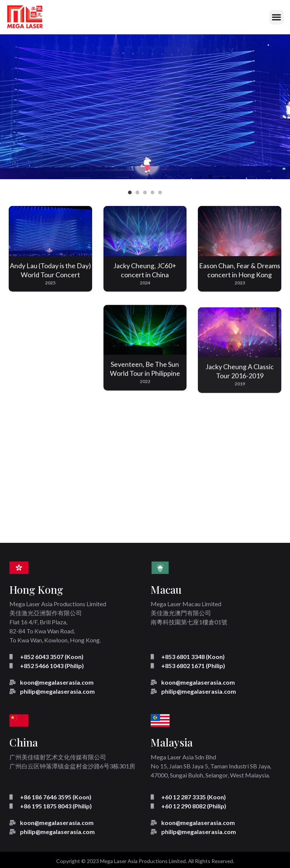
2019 (240, 410)
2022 (145, 394)
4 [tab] (153, 192)
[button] (277, 17)
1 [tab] (130, 192)
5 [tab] (160, 192)
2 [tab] (137, 192)
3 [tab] (145, 192)
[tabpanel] (145, 107)
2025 (50, 283)
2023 (240, 285)
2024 (145, 283)
